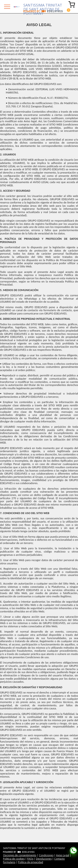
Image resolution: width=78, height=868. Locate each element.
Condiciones (46, 855)
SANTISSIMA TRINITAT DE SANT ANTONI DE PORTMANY (43, 6)
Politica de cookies (14, 859)
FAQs (30, 859)
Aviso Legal (63, 855)
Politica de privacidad (31, 862)
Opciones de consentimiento (20, 855)
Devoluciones (44, 859)
